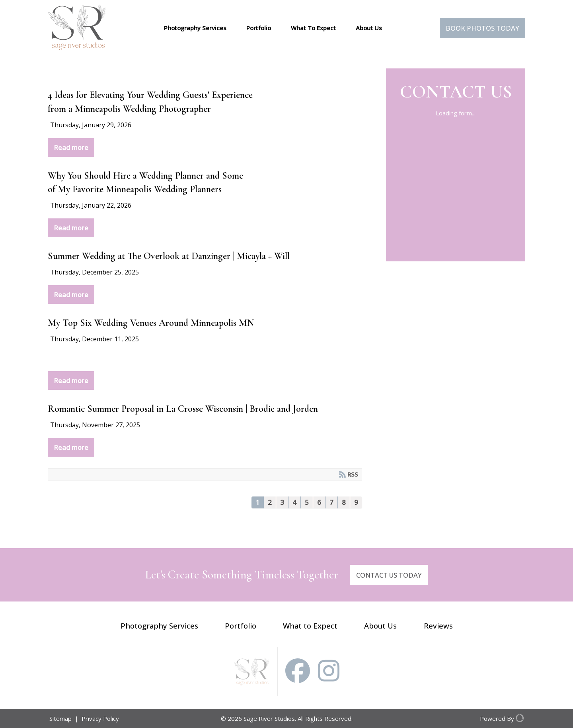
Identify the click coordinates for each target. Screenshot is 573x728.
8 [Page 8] (344, 502)
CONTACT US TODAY (389, 575)
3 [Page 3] (282, 502)
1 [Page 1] (257, 502)
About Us (369, 28)
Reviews (438, 626)
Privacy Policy (100, 718)
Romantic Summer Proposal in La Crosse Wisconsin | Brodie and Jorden (183, 409)
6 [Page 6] (319, 502)
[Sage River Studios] (77, 48)
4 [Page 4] (294, 502)
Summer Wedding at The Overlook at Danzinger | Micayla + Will (169, 256)
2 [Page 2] (270, 502)
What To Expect (313, 28)
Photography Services (195, 28)
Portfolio (259, 28)
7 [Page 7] (331, 502)
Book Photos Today (482, 28)
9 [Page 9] (356, 502)
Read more (71, 147)
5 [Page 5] (307, 502)
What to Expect (310, 626)
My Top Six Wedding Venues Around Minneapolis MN (151, 323)
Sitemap (60, 718)
